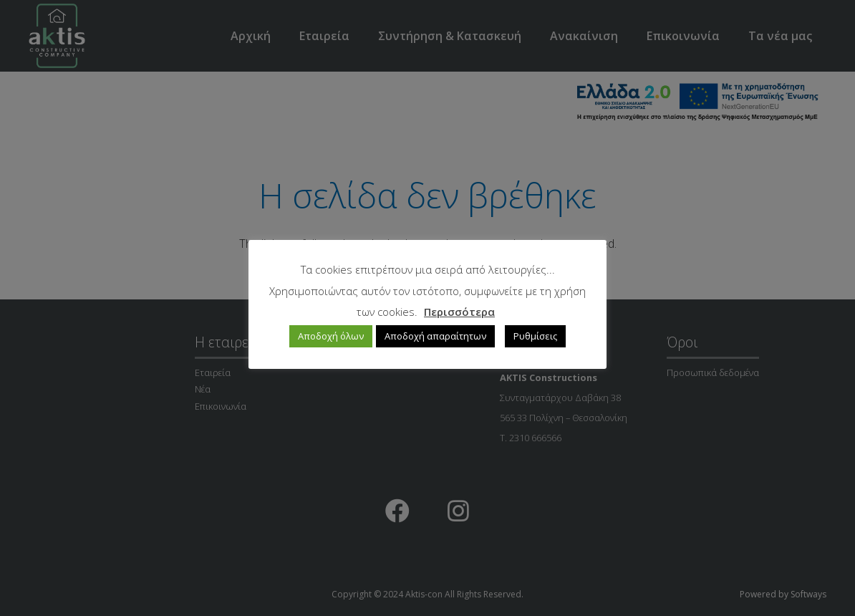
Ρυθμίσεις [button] (535, 336)
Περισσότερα (459, 312)
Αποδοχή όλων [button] (331, 336)
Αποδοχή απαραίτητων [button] (435, 336)
